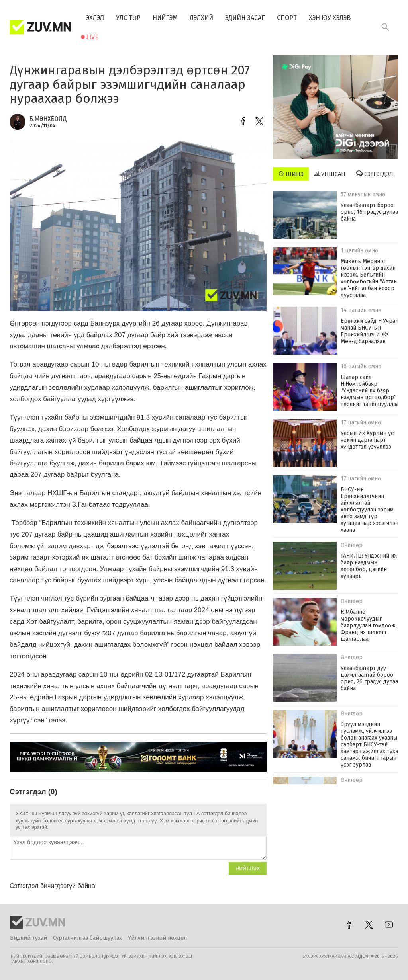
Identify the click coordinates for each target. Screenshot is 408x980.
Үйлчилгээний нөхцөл (157, 938)
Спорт (287, 18)
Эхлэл (95, 18)
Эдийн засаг (245, 18)
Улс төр (128, 18)
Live (92, 37)
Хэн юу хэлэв (330, 18)
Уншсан (330, 174)
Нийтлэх (248, 868)
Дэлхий (201, 18)
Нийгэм (165, 18)
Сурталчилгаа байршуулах (87, 938)
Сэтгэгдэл (375, 174)
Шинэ (291, 174)
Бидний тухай (28, 938)
